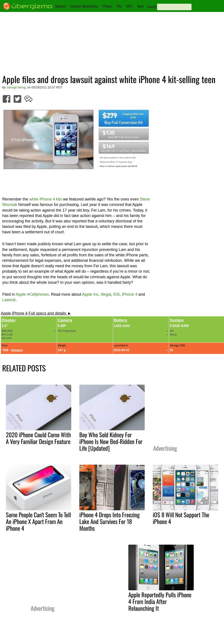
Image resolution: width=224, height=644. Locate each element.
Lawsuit (9, 300)
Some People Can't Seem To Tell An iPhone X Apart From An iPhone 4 (38, 521)
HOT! (129, 6)
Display (8, 320)
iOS (116, 294)
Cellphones (39, 294)
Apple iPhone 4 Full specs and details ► (36, 313)
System (177, 320)
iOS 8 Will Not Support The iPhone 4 (181, 518)
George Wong (16, 87)
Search (152, 7)
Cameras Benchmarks (84, 6)
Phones (107, 6)
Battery (120, 320)
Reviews (60, 6)
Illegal (106, 294)
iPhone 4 (130, 294)
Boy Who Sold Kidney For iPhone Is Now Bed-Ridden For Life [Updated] (111, 441)
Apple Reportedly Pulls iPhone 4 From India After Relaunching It (160, 601)
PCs (119, 6)
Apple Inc (90, 294)
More (141, 6)
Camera (65, 320)
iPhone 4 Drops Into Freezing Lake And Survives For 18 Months (109, 521)
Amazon (17, 350)
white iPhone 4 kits (46, 199)
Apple (21, 294)
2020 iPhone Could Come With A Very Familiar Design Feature (38, 438)
